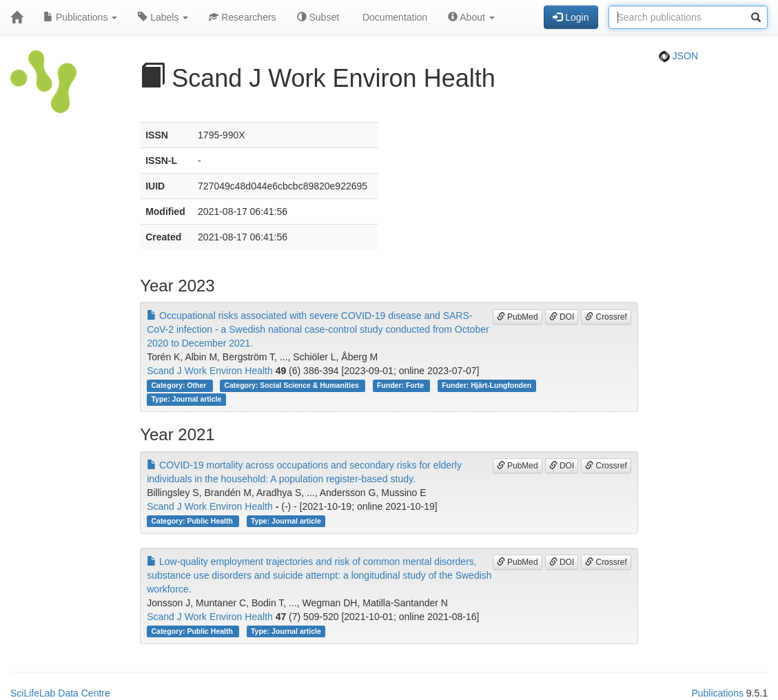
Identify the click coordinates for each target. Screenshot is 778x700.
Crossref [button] (606, 317)
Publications (80, 17)
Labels (163, 17)
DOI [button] (562, 317)
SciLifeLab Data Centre (60, 693)
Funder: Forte (401, 385)
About (471, 17)
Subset (318, 17)
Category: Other (180, 385)
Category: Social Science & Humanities (292, 385)
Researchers (242, 17)
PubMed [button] (518, 317)
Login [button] (571, 17)
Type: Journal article (186, 399)
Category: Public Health (193, 521)
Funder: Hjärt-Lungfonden (487, 385)
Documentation (393, 17)
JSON (678, 56)
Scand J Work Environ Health (210, 371)
